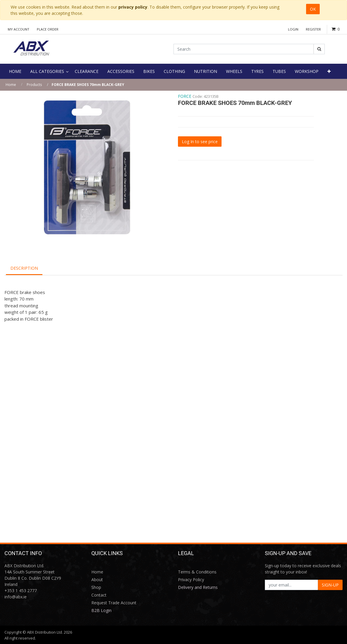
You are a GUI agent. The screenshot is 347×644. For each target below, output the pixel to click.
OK (313, 9)
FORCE (185, 96)
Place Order (48, 29)
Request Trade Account (114, 603)
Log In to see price (200, 142)
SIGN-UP (330, 585)
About (97, 580)
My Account (19, 29)
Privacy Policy (191, 580)
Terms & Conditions (197, 572)
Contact (99, 595)
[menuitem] (15, 71)
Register (313, 29)
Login (293, 29)
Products (34, 85)
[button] (329, 71)
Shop (96, 587)
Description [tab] (24, 268)
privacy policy (133, 7)
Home (11, 85)
